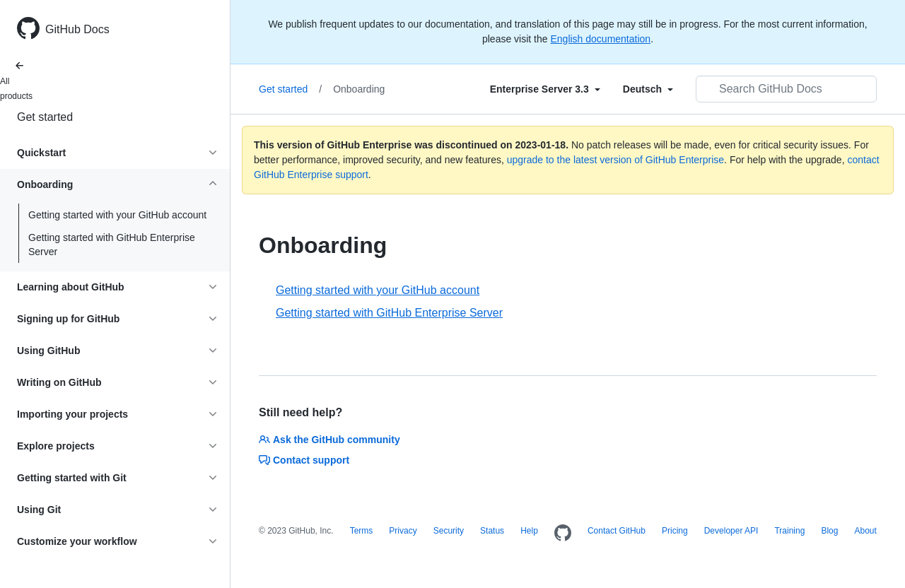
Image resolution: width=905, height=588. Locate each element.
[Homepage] (563, 534)
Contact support (304, 460)
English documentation (600, 39)
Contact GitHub (617, 531)
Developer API (731, 531)
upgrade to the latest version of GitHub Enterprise (615, 160)
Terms (362, 531)
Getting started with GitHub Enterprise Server (112, 245)
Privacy (403, 531)
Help (529, 531)
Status (492, 531)
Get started (45, 117)
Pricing (675, 531)
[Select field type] (545, 89)
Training (789, 531)
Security (449, 531)
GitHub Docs (77, 29)
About (865, 531)
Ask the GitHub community (329, 440)
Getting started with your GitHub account (117, 215)
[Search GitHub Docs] (786, 89)
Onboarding (359, 89)
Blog (829, 531)
